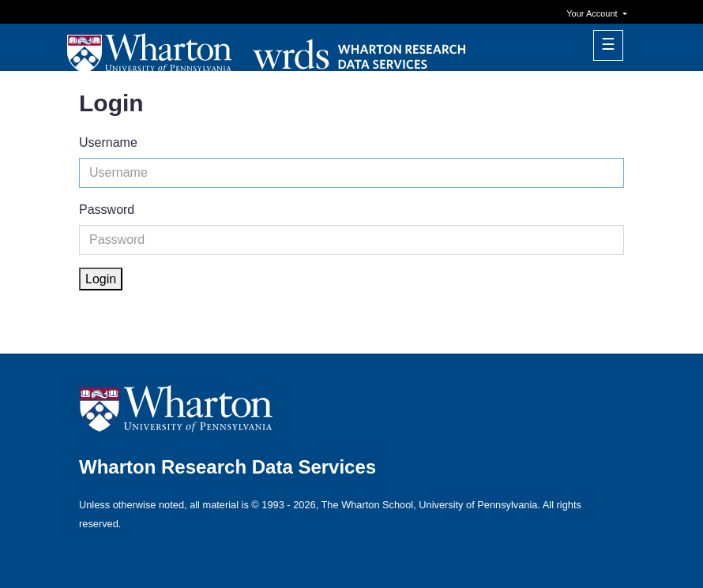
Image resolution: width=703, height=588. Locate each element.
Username (108, 142)
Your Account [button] (593, 13)
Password (107, 210)
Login (101, 279)
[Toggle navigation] (608, 45)
